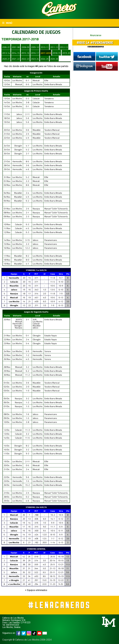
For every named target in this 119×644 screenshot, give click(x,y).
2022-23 (25, 59)
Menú (7, 23)
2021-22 (16, 59)
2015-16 (25, 53)
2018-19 (57, 53)
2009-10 (35, 47)
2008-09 (25, 47)
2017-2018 (46, 53)
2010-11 (45, 47)
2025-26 (54, 59)
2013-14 (6, 53)
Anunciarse (96, 35)
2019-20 (66, 53)
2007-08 (16, 47)
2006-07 (6, 47)
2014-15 (16, 53)
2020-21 (6, 59)
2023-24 (35, 59)
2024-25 (45, 59)
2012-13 (64, 47)
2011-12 (54, 47)
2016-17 (35, 53)
